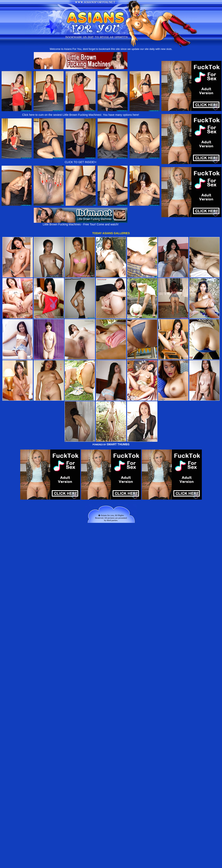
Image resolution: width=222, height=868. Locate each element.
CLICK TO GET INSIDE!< (80, 162)
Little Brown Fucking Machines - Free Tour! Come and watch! (81, 223)
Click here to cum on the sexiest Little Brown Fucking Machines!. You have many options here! (81, 115)
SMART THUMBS (118, 444)
